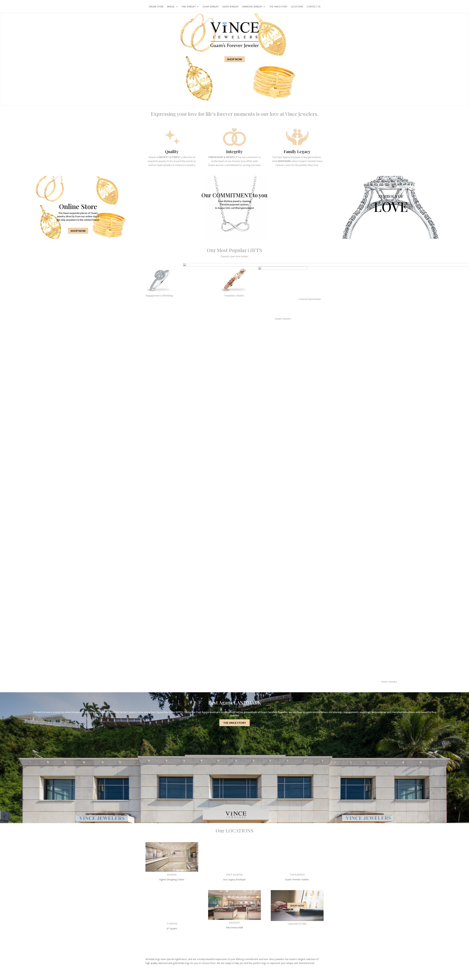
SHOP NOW (235, 59)
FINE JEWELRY (189, 7)
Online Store (78, 206)
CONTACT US (314, 7)
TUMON (172, 923)
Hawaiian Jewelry (234, 295)
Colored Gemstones (310, 299)
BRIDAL (171, 7)
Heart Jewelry (389, 681)
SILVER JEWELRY (230, 7)
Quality (172, 151)
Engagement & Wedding (159, 295)
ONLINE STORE (156, 7)
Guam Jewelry (283, 318)
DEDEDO (234, 923)
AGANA (172, 874)
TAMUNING (297, 874)
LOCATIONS (297, 7)
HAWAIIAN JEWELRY (252, 7)
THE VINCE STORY (278, 7)
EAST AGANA (234, 874)
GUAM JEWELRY (211, 7)
